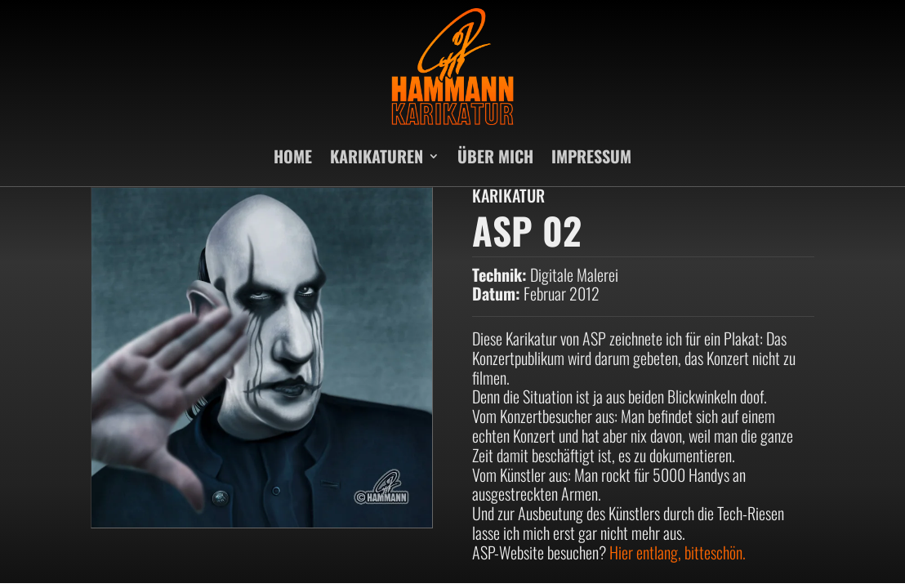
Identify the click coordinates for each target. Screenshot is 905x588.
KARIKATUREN (377, 156)
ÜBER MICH (495, 156)
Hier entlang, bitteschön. (678, 552)
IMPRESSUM (591, 156)
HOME (293, 156)
